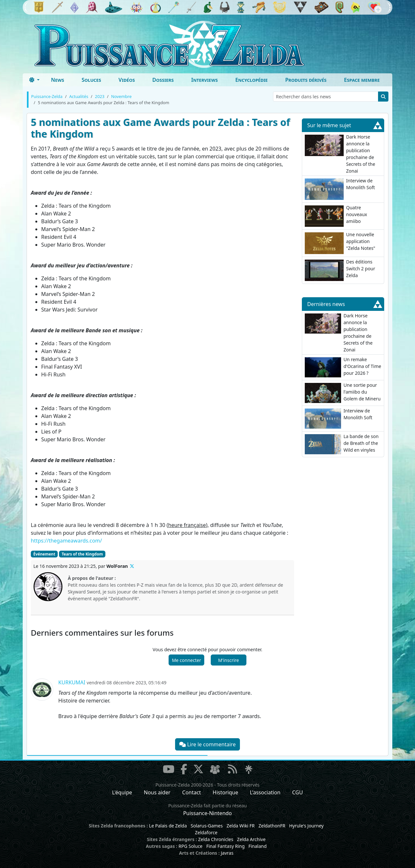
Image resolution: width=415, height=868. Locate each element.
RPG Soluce (190, 846)
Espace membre (362, 80)
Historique (225, 792)
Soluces (91, 80)
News (58, 80)
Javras (227, 853)
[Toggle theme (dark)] (34, 80)
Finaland (257, 846)
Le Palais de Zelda (168, 826)
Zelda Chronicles (216, 839)
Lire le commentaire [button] (207, 744)
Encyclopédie (252, 80)
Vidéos (127, 80)
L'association (265, 792)
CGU (297, 792)
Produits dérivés (306, 80)
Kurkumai (72, 682)
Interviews (205, 80)
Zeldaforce (206, 832)
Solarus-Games (207, 826)
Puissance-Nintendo (207, 813)
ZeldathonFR (272, 826)
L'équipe (122, 792)
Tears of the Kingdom (82, 554)
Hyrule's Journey (307, 826)
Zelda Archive (251, 839)
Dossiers (163, 80)
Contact (192, 792)
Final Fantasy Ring (225, 846)
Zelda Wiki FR (241, 826)
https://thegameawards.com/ (66, 541)
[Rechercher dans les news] (326, 97)
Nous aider (157, 792)
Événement (44, 554)
